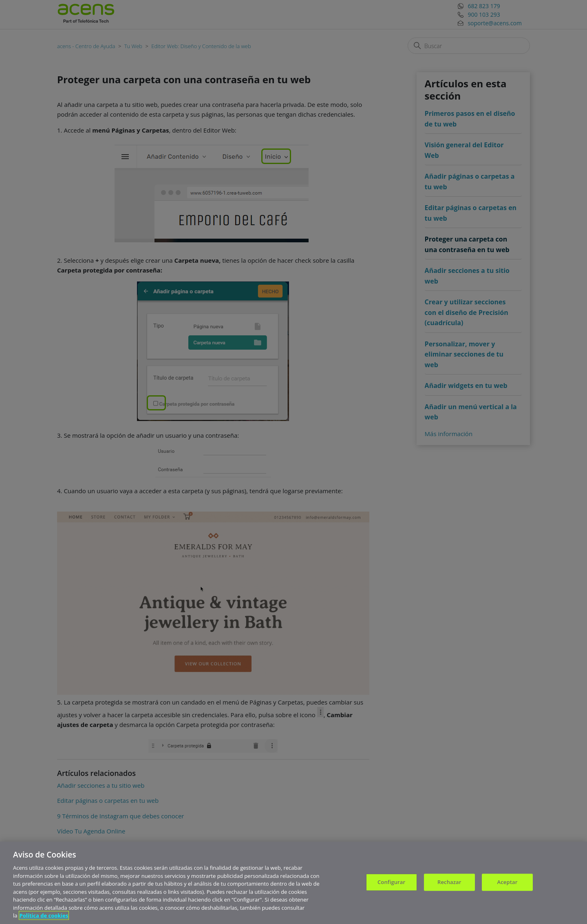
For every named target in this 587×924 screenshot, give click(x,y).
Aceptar (508, 884)
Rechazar (449, 884)
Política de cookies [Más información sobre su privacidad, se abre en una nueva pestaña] (44, 918)
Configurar (391, 884)
